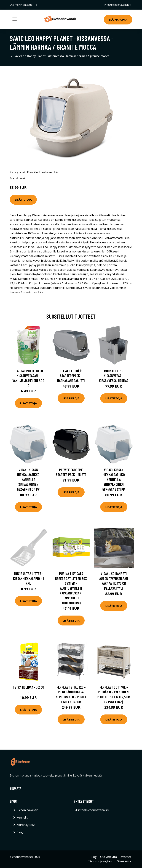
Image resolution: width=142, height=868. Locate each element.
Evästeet (125, 857)
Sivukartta (124, 861)
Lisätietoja (23, 200)
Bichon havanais (27, 810)
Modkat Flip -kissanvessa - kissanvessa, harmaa (114, 376)
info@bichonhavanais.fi (118, 5)
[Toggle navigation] (15, 19)
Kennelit (22, 817)
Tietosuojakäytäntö (101, 861)
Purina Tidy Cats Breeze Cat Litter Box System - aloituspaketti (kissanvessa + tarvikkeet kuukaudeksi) (71, 588)
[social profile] (36, 5)
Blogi (20, 832)
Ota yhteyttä (108, 857)
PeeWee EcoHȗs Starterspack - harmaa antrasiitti (71, 376)
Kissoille (32, 172)
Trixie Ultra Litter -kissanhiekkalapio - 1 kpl (28, 578)
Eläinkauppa (118, 20)
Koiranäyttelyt (26, 825)
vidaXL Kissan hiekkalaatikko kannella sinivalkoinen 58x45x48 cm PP (28, 479)
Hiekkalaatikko (49, 172)
